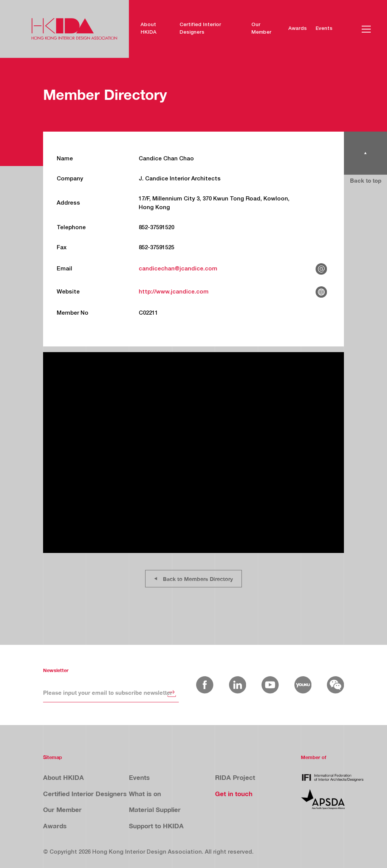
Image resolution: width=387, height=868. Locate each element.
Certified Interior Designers (200, 29)
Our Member (261, 29)
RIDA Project (235, 777)
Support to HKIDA (156, 826)
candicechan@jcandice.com (178, 269)
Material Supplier (155, 810)
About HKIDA (149, 29)
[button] (366, 29)
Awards (298, 29)
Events (324, 29)
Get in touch (234, 794)
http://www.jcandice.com (174, 292)
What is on (145, 794)
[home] (74, 29)
